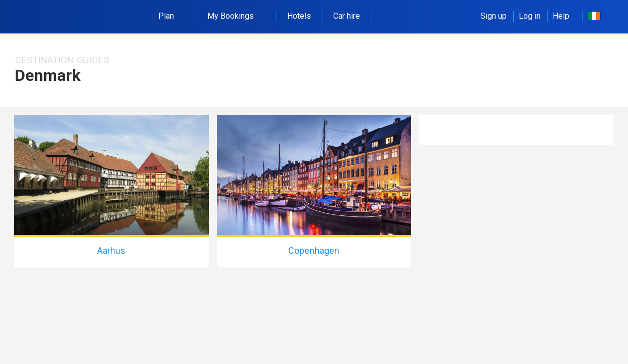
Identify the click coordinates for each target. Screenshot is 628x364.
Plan (172, 16)
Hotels (299, 16)
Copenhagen (314, 251)
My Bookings (236, 16)
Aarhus (111, 251)
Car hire (347, 16)
